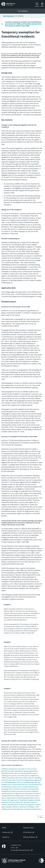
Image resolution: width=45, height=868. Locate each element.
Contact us (6, 837)
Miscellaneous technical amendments (27, 809)
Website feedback (29, 837)
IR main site (6, 832)
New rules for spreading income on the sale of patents (21, 779)
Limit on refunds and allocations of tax (19, 804)
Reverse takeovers (20, 807)
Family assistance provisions (21, 791)
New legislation (9, 16)
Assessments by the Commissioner (25, 785)
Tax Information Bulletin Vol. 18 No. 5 (19, 83)
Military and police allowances (12, 778)
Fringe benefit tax (8, 796)
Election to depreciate (10, 800)
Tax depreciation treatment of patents (26, 794)
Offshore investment (10, 769)
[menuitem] (11, 828)
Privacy (13, 848)
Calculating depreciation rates (28, 798)
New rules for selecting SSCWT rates (23, 773)
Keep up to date (28, 828)
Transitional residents (27, 800)
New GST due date (23, 802)
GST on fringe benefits (26, 787)
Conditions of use (16, 845)
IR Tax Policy (27, 832)
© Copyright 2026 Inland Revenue (20, 850)
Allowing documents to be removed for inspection (20, 776)
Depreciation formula (23, 796)
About (4, 828)
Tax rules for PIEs (25, 769)
